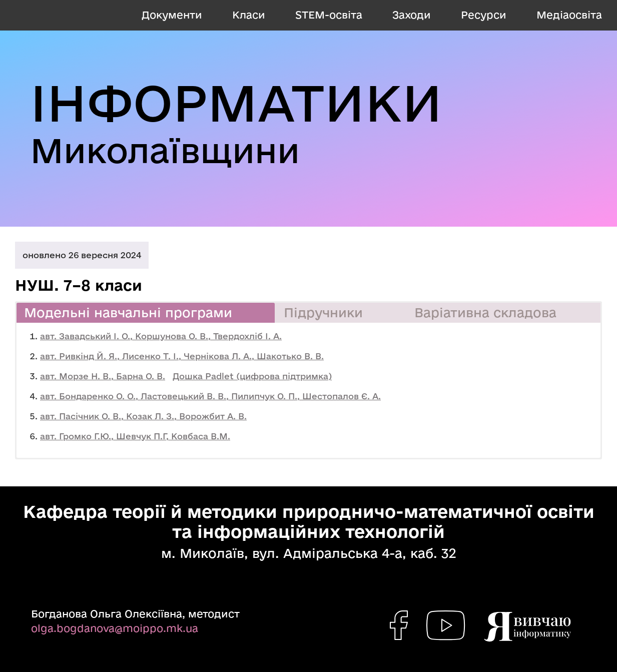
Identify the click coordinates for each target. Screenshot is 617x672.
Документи (172, 15)
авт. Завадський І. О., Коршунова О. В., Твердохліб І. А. (161, 336)
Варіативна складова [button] (485, 312)
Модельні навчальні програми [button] (128, 312)
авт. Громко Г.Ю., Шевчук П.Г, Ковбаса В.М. (135, 436)
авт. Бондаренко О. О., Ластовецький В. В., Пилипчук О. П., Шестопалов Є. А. (210, 396)
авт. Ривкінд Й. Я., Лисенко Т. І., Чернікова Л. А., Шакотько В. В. (182, 356)
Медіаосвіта (569, 15)
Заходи (412, 15)
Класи (249, 15)
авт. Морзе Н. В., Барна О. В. (103, 376)
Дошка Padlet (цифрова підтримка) (252, 376)
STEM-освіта (329, 15)
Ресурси (484, 15)
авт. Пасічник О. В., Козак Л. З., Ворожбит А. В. (143, 416)
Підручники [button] (323, 312)
